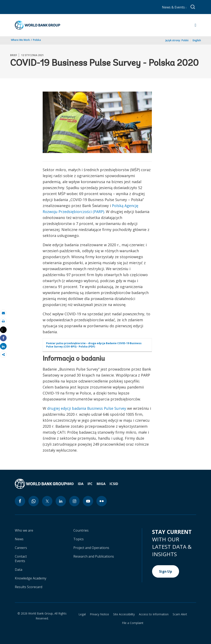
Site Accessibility (124, 614)
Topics (79, 539)
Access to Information (154, 614)
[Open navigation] (195, 25)
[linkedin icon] (61, 501)
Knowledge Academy (31, 578)
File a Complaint (133, 623)
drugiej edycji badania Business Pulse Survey (87, 408)
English (197, 40)
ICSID (114, 484)
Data (19, 570)
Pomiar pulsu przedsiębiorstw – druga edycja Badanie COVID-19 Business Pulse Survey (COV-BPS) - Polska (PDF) (94, 345)
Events (20, 561)
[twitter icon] (47, 501)
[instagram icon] (74, 501)
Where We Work (20, 40)
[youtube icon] (88, 501)
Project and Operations (91, 548)
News (19, 539)
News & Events (174, 7)
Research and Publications (94, 556)
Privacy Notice (99, 614)
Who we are (24, 530)
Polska (37, 40)
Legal (82, 614)
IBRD (70, 484)
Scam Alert (180, 614)
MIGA (101, 484)
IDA (81, 484)
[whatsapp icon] (34, 501)
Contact (21, 556)
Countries (81, 530)
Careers (21, 548)
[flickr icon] (102, 501)
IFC (90, 484)
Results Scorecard (29, 587)
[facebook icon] (20, 501)
